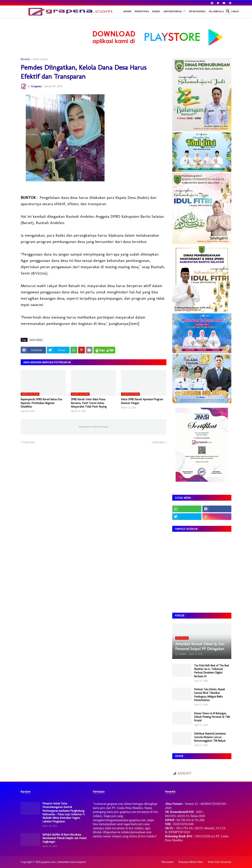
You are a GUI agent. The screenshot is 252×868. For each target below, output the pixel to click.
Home (127, 11)
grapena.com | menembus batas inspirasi (64, 862)
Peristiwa (142, 11)
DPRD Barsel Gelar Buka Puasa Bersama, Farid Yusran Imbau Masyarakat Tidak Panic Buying (89, 403)
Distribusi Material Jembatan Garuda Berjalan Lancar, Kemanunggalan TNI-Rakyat (210, 737)
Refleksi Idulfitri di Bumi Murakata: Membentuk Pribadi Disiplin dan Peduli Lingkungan (64, 838)
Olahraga (216, 11)
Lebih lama (158, 442)
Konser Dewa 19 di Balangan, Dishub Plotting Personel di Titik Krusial (212, 717)
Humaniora (197, 11)
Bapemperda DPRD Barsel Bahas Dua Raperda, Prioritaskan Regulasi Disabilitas (41, 403)
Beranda (25, 59)
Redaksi (233, 11)
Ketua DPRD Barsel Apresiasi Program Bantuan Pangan (142, 401)
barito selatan (40, 59)
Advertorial (173, 11)
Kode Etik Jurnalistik (220, 862)
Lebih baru (29, 442)
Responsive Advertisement (94, 427)
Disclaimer (167, 862)
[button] (228, 11)
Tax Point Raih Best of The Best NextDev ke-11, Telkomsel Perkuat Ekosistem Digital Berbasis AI (212, 671)
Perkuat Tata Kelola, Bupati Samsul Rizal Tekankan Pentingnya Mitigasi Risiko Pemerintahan (209, 695)
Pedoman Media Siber (191, 862)
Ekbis (156, 11)
